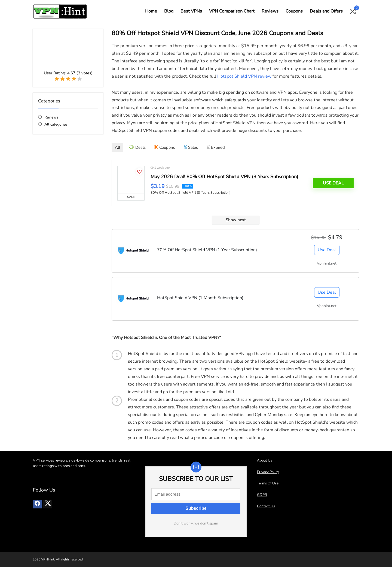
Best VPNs (191, 11)
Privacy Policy (268, 472)
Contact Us (266, 506)
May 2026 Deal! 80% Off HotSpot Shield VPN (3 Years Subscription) (224, 177)
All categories (56, 124)
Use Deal (333, 183)
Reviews (270, 11)
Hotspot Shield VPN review (244, 76)
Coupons (294, 11)
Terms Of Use (268, 483)
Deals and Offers (326, 11)
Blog (169, 11)
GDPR (262, 495)
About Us (265, 460)
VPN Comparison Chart (232, 11)
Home (151, 11)
